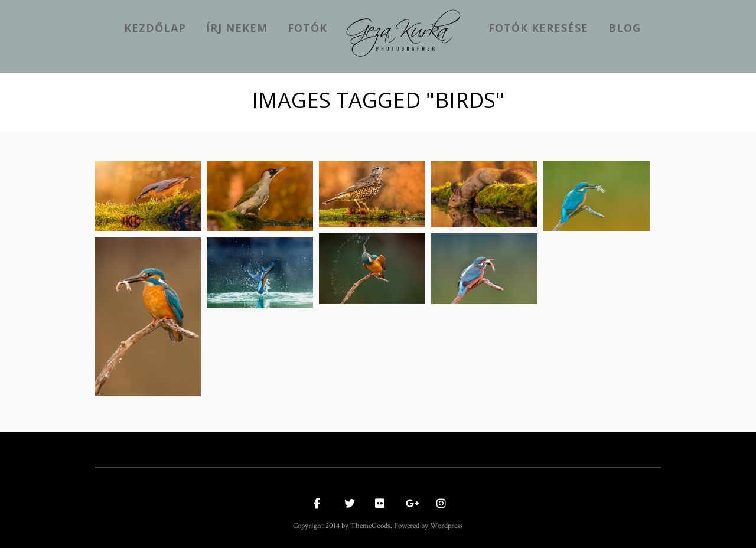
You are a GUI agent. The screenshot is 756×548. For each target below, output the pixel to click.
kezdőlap (155, 28)
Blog (625, 28)
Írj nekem (237, 28)
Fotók (307, 28)
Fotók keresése (538, 28)
